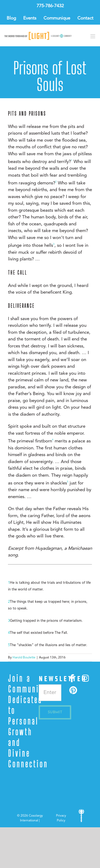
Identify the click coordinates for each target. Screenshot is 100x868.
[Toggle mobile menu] (93, 36)
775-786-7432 (50, 6)
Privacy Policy (61, 818)
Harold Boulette (24, 658)
